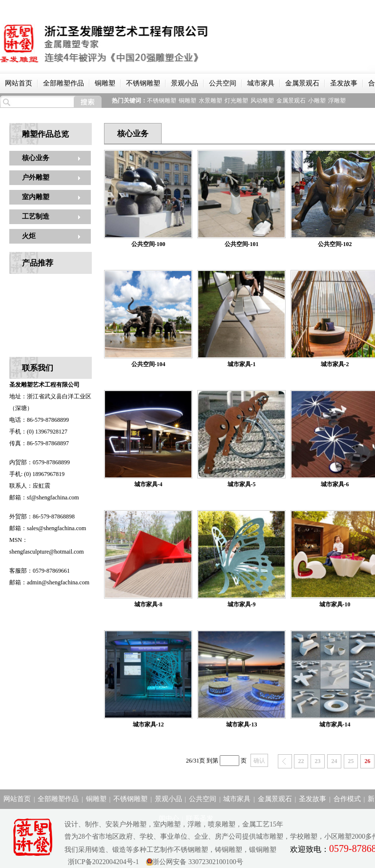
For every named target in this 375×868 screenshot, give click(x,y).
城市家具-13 (242, 724)
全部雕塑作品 (63, 83)
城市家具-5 (242, 484)
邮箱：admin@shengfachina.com (49, 582)
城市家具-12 (148, 724)
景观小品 (185, 83)
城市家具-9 (242, 604)
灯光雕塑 (236, 101)
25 (351, 761)
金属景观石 (302, 83)
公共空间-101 (242, 244)
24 (334, 761)
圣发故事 (344, 83)
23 (318, 761)
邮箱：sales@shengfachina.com (48, 528)
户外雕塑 (36, 177)
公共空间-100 (148, 244)
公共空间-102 (335, 244)
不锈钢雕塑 (143, 83)
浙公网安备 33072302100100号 (198, 862)
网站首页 (19, 83)
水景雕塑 (210, 101)
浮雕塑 (337, 101)
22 (301, 761)
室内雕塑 (36, 197)
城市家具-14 (335, 724)
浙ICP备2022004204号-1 (102, 862)
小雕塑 (317, 101)
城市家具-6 (335, 484)
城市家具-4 (148, 484)
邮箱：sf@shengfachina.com (44, 497)
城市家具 (261, 83)
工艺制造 (36, 217)
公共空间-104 (148, 364)
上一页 (285, 761)
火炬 (29, 236)
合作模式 (347, 799)
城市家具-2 (335, 364)
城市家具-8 (148, 604)
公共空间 (223, 83)
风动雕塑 (262, 101)
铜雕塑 (105, 83)
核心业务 (36, 158)
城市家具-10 (335, 604)
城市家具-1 (242, 364)
